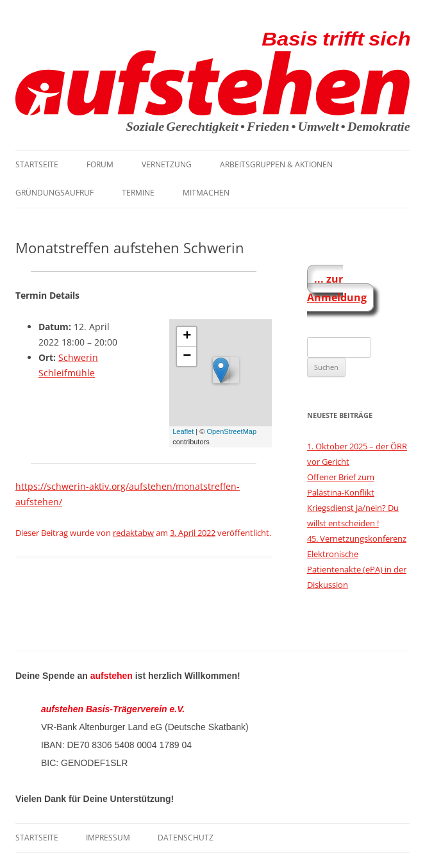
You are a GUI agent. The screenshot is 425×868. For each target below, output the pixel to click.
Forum (100, 164)
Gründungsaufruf (54, 193)
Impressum (108, 838)
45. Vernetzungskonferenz (357, 538)
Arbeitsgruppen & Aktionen (276, 164)
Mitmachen (206, 193)
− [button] (187, 356)
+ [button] (187, 337)
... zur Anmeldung (337, 288)
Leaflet (183, 431)
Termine (138, 193)
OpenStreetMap (231, 431)
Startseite (37, 164)
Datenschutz (186, 838)
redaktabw (133, 533)
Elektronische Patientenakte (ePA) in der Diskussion (357, 569)
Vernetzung (167, 164)
